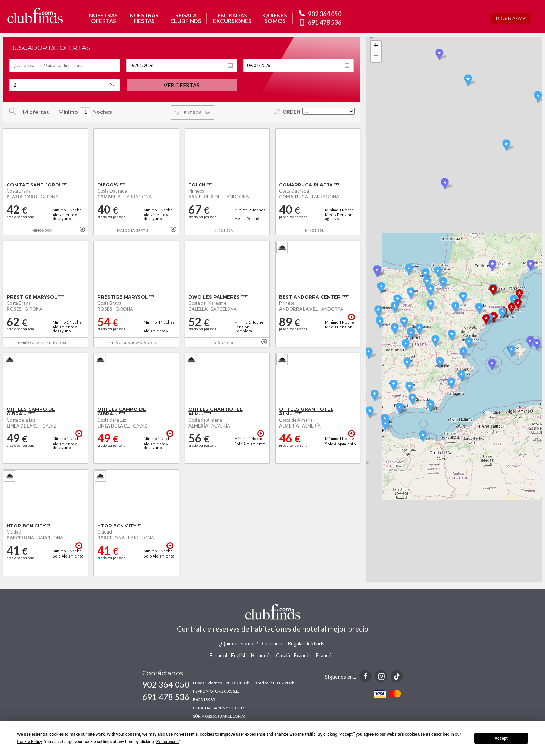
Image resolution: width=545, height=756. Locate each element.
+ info (82, 229)
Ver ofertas (182, 85)
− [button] (376, 57)
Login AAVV (511, 18)
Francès (303, 655)
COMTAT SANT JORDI (34, 185)
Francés (325, 655)
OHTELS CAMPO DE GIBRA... (31, 412)
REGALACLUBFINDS (186, 18)
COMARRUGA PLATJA (306, 185)
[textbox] (65, 66)
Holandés (261, 655)
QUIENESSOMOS (275, 18)
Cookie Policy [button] (29, 742)
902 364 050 (325, 14)
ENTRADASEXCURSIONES (232, 18)
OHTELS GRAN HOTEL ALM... (215, 412)
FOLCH (197, 185)
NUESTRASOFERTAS (103, 18)
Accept (501, 738)
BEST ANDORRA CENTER (310, 297)
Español (218, 655)
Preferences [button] (168, 742)
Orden (291, 112)
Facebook (365, 676)
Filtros (193, 112)
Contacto (273, 644)
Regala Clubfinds (306, 644)
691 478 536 (325, 22)
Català (283, 655)
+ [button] (376, 46)
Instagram (381, 676)
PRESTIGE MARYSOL (32, 297)
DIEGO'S (108, 185)
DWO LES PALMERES (214, 297)
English (239, 655)
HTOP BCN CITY (26, 526)
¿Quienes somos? (238, 644)
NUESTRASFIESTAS (144, 18)
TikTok (397, 676)
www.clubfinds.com (35, 15)
